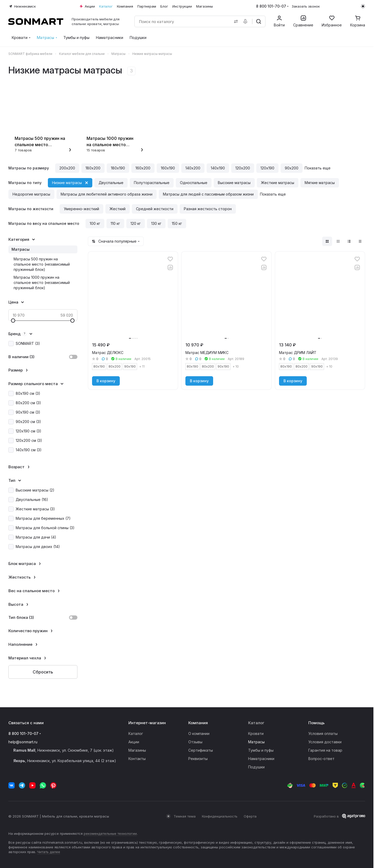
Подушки (256, 767)
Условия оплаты (323, 733)
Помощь (316, 723)
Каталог (136, 733)
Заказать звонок (306, 6)
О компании (199, 733)
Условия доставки (325, 742)
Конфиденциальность (220, 816)
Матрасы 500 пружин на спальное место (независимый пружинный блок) (42, 264)
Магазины (137, 750)
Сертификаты (201, 750)
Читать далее (49, 852)
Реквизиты (198, 759)
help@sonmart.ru (23, 742)
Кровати (256, 733)
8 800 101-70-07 (271, 6)
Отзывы (195, 742)
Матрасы (21, 249)
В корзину (106, 381)
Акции (134, 742)
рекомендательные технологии (110, 833)
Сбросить (43, 672)
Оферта (250, 816)
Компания (198, 723)
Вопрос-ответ (321, 759)
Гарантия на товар (325, 750)
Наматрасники (261, 759)
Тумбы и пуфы (261, 750)
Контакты (137, 759)
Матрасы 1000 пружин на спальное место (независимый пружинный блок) (42, 282)
